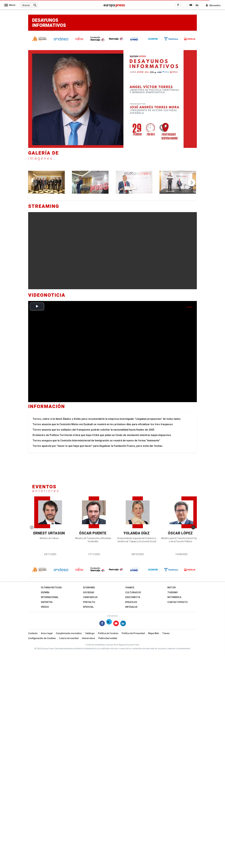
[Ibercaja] (116, 40)
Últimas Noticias (51, 588)
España (45, 592)
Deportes (47, 602)
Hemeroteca (88, 638)
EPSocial (88, 607)
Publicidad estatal (108, 638)
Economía (89, 588)
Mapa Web (153, 633)
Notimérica (174, 597)
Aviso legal (47, 633)
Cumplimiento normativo (69, 633)
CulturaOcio (133, 592)
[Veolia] (190, 41)
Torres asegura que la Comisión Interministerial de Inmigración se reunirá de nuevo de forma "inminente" (96, 441)
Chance (130, 588)
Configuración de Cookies (42, 638)
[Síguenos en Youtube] (116, 624)
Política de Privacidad (133, 633)
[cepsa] (153, 41)
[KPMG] (134, 42)
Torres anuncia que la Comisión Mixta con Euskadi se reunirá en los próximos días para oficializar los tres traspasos (103, 424)
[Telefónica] (171, 40)
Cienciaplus (90, 597)
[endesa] (61, 40)
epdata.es (131, 602)
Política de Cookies (108, 633)
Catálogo (90, 633)
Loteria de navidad (69, 638)
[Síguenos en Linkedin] (123, 624)
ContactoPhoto (178, 602)
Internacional (50, 597)
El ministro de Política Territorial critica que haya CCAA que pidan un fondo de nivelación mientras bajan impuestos (102, 435)
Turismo (173, 592)
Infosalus (131, 607)
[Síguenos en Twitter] (109, 624)
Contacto (33, 633)
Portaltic (89, 602)
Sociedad (89, 592)
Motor (172, 588)
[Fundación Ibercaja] (98, 41)
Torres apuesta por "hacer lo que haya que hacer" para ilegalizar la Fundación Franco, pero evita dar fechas (98, 446)
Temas (166, 633)
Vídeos (45, 607)
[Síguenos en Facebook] (102, 624)
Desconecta (133, 597)
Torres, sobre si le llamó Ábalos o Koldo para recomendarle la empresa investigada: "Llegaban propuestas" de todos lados (107, 419)
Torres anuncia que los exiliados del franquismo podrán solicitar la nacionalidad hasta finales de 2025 (93, 430)
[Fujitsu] (79, 42)
